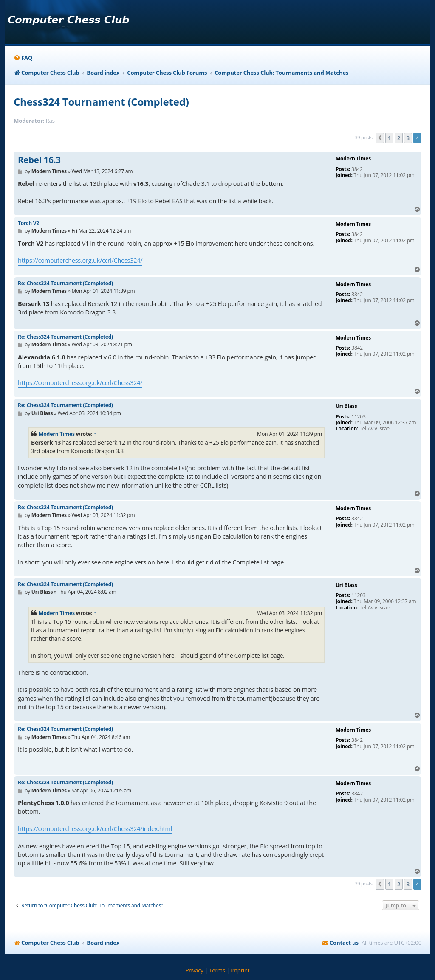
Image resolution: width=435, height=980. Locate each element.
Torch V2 (28, 223)
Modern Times (57, 434)
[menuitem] (23, 58)
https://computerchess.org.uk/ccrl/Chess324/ (80, 260)
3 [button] (408, 138)
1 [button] (389, 138)
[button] (380, 138)
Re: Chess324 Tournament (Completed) (65, 283)
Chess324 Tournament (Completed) (101, 102)
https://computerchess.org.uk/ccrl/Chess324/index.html (95, 829)
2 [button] (399, 138)
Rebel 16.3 (39, 160)
